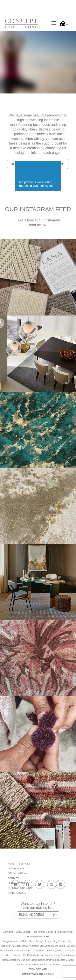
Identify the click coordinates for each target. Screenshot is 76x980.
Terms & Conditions (20, 888)
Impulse (44, 937)
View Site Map (38, 969)
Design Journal (18, 873)
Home (11, 864)
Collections (16, 869)
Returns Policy (18, 883)
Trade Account (18, 893)
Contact (13, 878)
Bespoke (25, 864)
